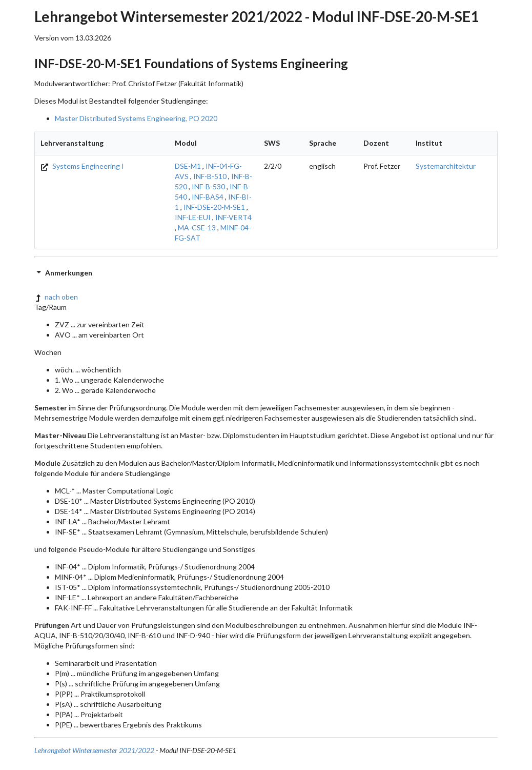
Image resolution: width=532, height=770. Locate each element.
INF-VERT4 (233, 217)
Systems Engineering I (82, 166)
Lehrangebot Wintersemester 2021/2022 (94, 750)
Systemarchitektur (446, 166)
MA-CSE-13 (197, 228)
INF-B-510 (210, 176)
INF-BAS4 (208, 197)
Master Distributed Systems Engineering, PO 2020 (136, 118)
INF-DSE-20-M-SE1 (214, 207)
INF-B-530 (208, 186)
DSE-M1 (188, 166)
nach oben (56, 297)
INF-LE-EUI (193, 217)
